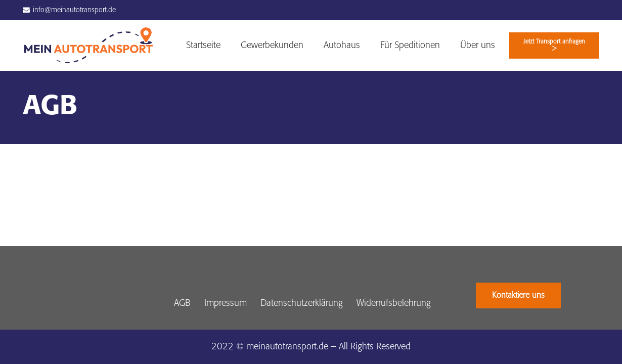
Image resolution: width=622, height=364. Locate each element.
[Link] (88, 45)
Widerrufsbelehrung (394, 303)
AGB (182, 303)
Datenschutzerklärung (302, 303)
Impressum (226, 303)
